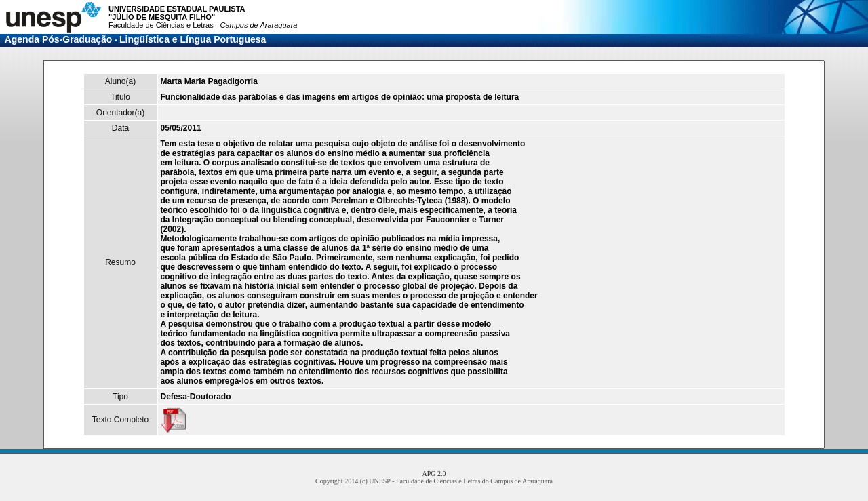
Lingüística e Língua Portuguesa (193, 39)
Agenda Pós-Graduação (59, 39)
